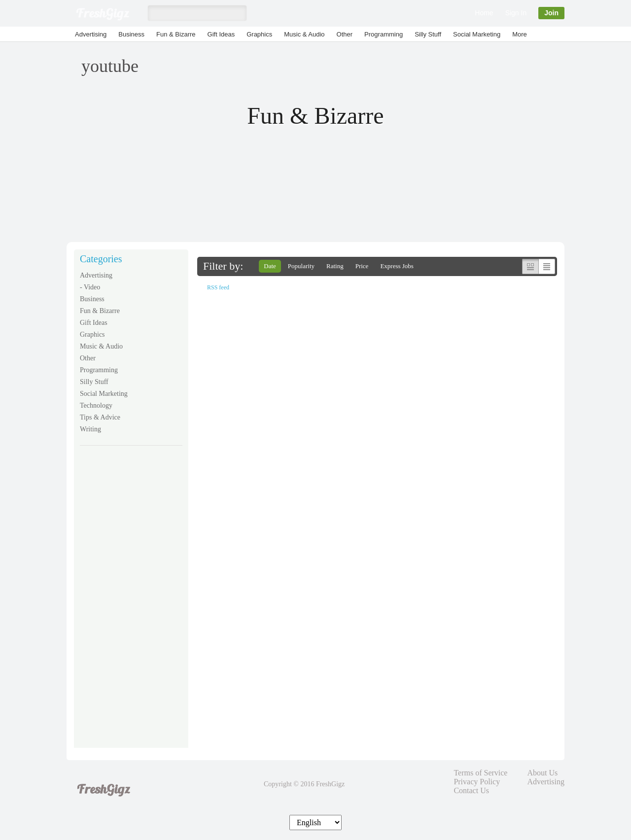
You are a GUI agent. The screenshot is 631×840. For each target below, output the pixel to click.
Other (345, 34)
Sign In (516, 13)
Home (484, 13)
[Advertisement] (131, 603)
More (520, 34)
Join (551, 13)
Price (362, 266)
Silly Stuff (428, 34)
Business (131, 34)
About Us (542, 773)
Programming (384, 34)
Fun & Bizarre (176, 34)
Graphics (259, 34)
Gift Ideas (221, 34)
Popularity (301, 266)
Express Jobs (397, 266)
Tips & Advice (100, 417)
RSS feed (218, 287)
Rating (335, 266)
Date (270, 266)
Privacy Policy (477, 782)
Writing (90, 429)
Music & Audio (304, 34)
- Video (90, 287)
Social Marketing (477, 34)
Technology (96, 405)
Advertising (91, 34)
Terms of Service (480, 773)
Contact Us (471, 790)
